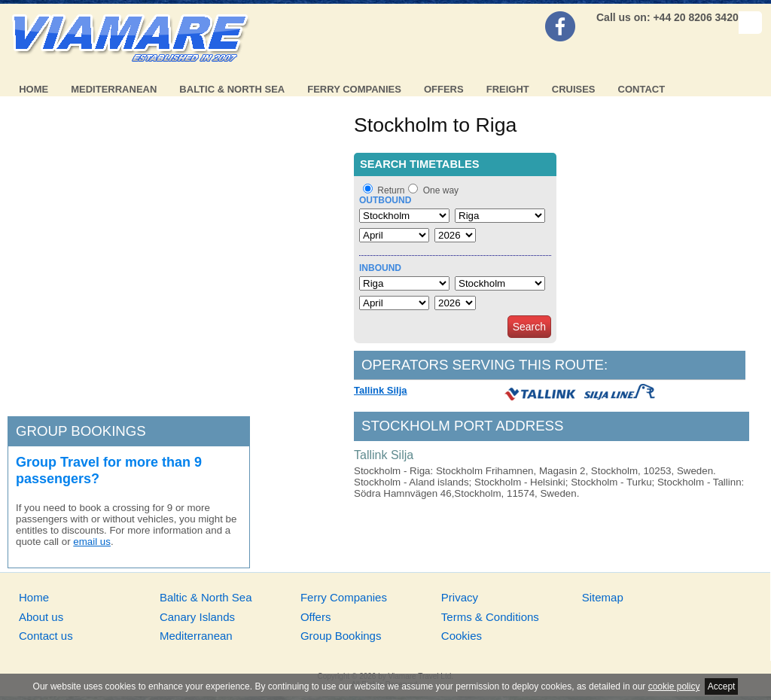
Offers (444, 89)
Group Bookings (341, 636)
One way (441, 190)
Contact (642, 89)
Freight (508, 89)
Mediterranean (114, 89)
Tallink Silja (381, 390)
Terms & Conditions (490, 617)
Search (529, 327)
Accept (722, 686)
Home (34, 89)
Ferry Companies (354, 89)
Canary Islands (197, 617)
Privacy (460, 597)
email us (92, 542)
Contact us (46, 636)
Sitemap (603, 597)
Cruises (574, 89)
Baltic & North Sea (232, 89)
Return (391, 190)
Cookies (462, 636)
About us (41, 617)
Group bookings (81, 431)
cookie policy (674, 686)
